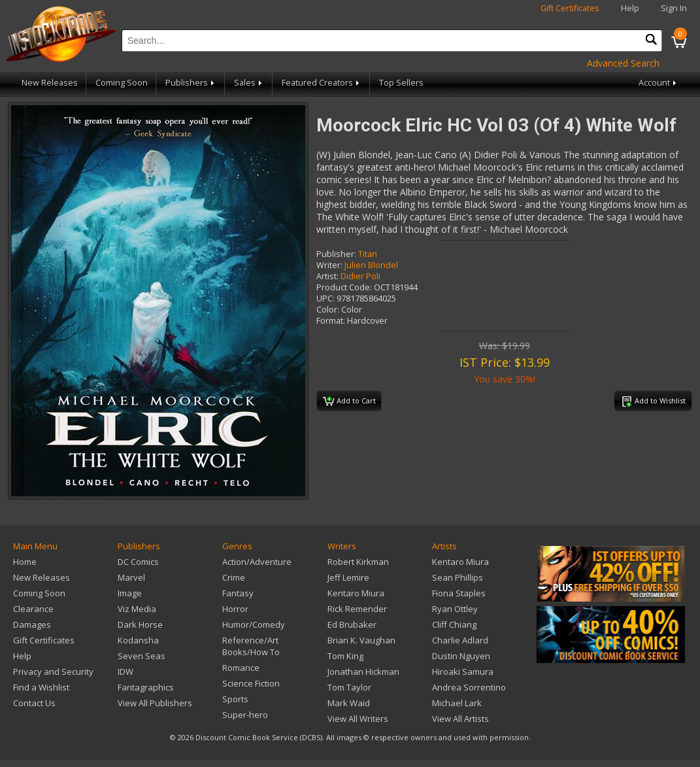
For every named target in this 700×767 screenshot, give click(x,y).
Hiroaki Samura (463, 672)
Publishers (191, 83)
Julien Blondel (371, 265)
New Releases (50, 83)
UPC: (325, 298)
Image (130, 593)
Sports (235, 699)
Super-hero (245, 715)
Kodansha (138, 640)
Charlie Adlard (460, 640)
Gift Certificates (570, 8)
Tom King (345, 656)
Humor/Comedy (254, 624)
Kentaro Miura (356, 593)
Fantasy (238, 593)
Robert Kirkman (358, 562)
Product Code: (344, 287)
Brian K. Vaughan (361, 640)
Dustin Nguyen (461, 656)
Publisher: (336, 254)
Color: (328, 310)
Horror (235, 609)
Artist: (327, 276)
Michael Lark (457, 703)
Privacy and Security (53, 672)
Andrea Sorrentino (469, 687)
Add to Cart (349, 401)
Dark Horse (140, 624)
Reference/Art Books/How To (251, 646)
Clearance (33, 609)
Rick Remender (357, 609)
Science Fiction (251, 683)
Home (25, 562)
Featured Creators (322, 83)
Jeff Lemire (348, 577)
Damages (32, 624)
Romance (241, 668)
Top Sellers (401, 83)
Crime (234, 577)
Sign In (674, 8)
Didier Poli (360, 276)
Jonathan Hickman (363, 672)
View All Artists (460, 719)
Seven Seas (142, 656)
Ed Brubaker (352, 624)
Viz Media (137, 609)
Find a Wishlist (41, 687)
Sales (249, 83)
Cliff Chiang (454, 624)
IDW (125, 672)
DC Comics (138, 562)
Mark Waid (349, 703)
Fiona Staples (459, 593)
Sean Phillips (458, 577)
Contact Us (34, 703)
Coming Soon (122, 83)
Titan (368, 254)
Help (630, 8)
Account (658, 83)
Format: (331, 321)
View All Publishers (155, 703)
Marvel (131, 577)
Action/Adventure (257, 562)
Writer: (329, 265)
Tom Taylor (349, 687)
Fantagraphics (146, 687)
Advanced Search (623, 63)
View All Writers (358, 719)
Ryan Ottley (455, 609)
